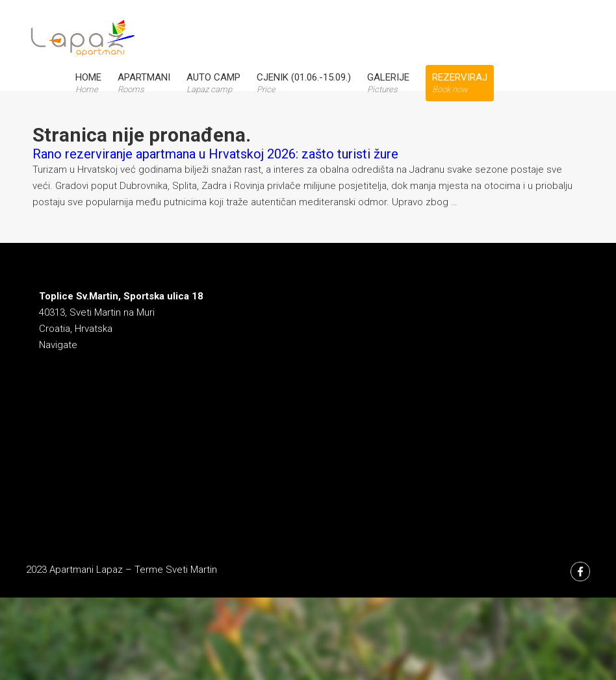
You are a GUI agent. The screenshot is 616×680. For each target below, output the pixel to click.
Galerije (388, 83)
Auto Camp (213, 83)
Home (88, 83)
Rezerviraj (460, 83)
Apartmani (144, 83)
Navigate (58, 345)
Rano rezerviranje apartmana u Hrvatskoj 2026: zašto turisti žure (215, 154)
